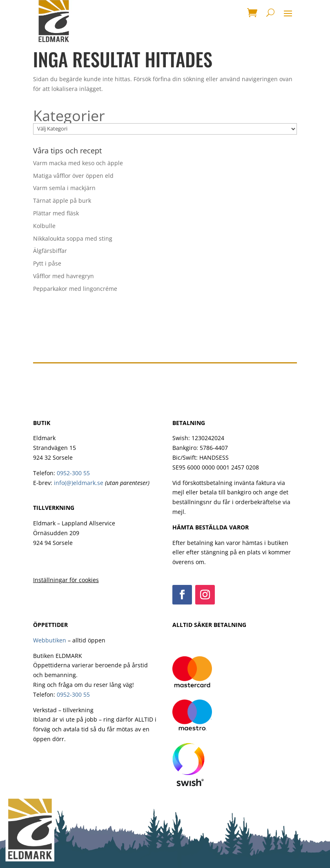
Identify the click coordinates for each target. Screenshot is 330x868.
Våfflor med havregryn (64, 276)
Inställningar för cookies (66, 580)
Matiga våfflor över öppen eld (73, 176)
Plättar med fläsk (56, 213)
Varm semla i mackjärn (64, 188)
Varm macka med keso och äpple (78, 163)
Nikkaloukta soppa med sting (73, 238)
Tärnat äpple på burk (62, 200)
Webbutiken (50, 640)
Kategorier (69, 116)
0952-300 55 (73, 473)
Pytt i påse (47, 263)
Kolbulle (44, 226)
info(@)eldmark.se (79, 483)
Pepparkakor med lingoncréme (75, 289)
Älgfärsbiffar (50, 251)
